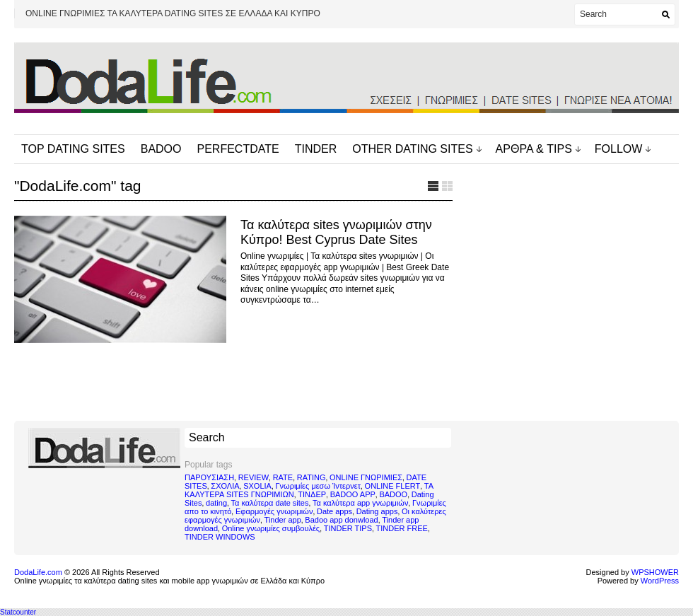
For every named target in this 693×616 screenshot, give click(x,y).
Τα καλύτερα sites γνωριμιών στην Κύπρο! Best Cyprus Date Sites (336, 232)
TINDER (316, 149)
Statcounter (18, 612)
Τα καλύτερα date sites (270, 503)
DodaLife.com (38, 572)
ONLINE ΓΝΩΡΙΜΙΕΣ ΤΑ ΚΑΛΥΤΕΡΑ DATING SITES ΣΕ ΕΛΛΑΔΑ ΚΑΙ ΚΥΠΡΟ (173, 13)
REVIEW (254, 477)
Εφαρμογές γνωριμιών (274, 511)
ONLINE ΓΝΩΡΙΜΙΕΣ (366, 477)
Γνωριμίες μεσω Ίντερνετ (318, 486)
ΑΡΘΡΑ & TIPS (534, 149)
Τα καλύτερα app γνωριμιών (360, 503)
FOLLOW (619, 149)
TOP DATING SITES (73, 149)
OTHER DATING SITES (412, 149)
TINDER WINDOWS (220, 537)
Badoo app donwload (341, 520)
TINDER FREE (402, 528)
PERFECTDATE (238, 149)
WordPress (660, 581)
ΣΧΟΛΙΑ (225, 486)
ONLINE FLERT (393, 486)
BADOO (161, 149)
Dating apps (377, 511)
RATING (311, 477)
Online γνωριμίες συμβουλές (271, 528)
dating (216, 503)
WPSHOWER (655, 572)
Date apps (334, 511)
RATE (283, 477)
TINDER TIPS (348, 528)
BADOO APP (353, 494)
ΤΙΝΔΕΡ (312, 494)
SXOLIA (257, 486)
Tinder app (283, 520)
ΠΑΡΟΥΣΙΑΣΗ (209, 477)
